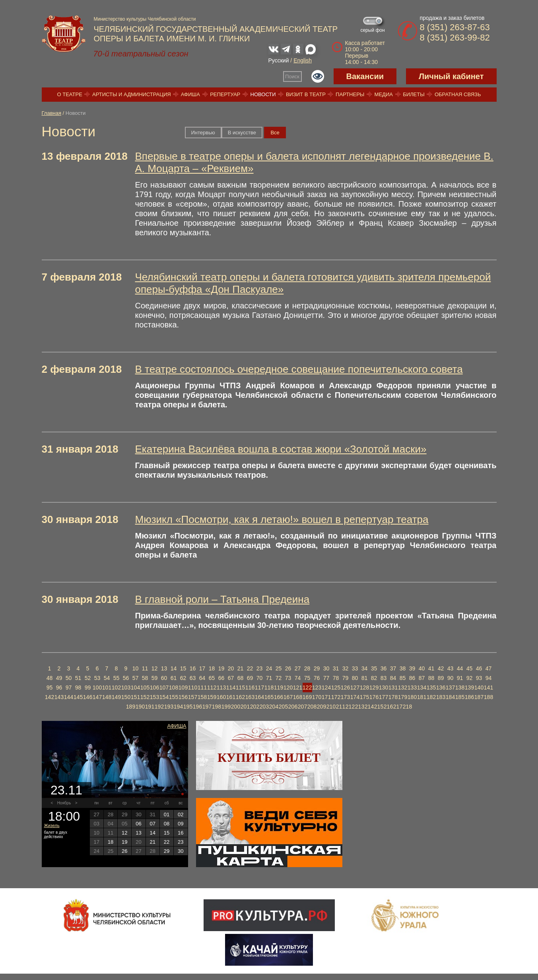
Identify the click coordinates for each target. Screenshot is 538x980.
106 (154, 688)
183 (441, 697)
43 (451, 668)
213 (360, 707)
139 (469, 688)
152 (145, 697)
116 (250, 688)
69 (250, 678)
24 (269, 668)
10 (136, 668)
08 (167, 824)
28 (307, 668)
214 (369, 707)
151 (135, 697)
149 (116, 697)
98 (78, 688)
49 (59, 678)
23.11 (66, 790)
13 (164, 668)
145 (78, 697)
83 (384, 678)
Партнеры (350, 94)
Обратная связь (458, 94)
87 (422, 678)
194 (178, 707)
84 (393, 678)
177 (384, 697)
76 (317, 678)
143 (59, 697)
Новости (263, 94)
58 (145, 678)
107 (164, 688)
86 (412, 678)
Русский (279, 60)
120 (288, 688)
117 (259, 688)
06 (138, 824)
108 (174, 688)
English (303, 60)
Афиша (190, 94)
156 (183, 697)
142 (50, 697)
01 (167, 814)
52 (88, 678)
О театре (70, 94)
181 (422, 697)
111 (202, 688)
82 (374, 678)
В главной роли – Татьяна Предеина (222, 599)
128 (364, 688)
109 (183, 688)
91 (460, 678)
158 (202, 697)
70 (260, 678)
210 (331, 707)
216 (388, 707)
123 (317, 688)
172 (336, 697)
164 (259, 697)
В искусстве (242, 133)
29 (317, 668)
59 (155, 678)
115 (240, 688)
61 (174, 678)
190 (140, 707)
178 (393, 697)
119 (279, 688)
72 (279, 678)
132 (403, 688)
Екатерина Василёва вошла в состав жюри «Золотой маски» (281, 449)
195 (188, 707)
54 (107, 678)
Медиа (384, 94)
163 (250, 697)
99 (88, 688)
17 (202, 668)
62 (183, 678)
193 (169, 707)
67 (231, 678)
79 (346, 678)
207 (302, 707)
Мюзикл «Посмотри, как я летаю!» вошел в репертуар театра (282, 519)
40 (422, 668)
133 (412, 688)
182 (431, 697)
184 (450, 697)
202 (255, 707)
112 (212, 688)
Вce (275, 133)
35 (374, 668)
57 (136, 678)
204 (274, 707)
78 (336, 678)
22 (250, 668)
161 (231, 697)
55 (117, 678)
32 (346, 668)
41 (431, 668)
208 (312, 707)
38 (403, 668)
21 (241, 668)
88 (431, 678)
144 (69, 697)
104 (135, 688)
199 (226, 707)
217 (398, 707)
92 (470, 678)
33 (355, 668)
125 (336, 688)
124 (326, 688)
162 (240, 697)
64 (202, 678)
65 (212, 678)
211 (341, 707)
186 (469, 697)
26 (288, 668)
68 (241, 678)
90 (451, 678)
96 (59, 688)
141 (488, 688)
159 (212, 697)
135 (431, 688)
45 (470, 668)
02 (181, 814)
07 (153, 824)
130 (384, 688)
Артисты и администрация (132, 94)
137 (450, 688)
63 (193, 678)
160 (221, 697)
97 (69, 688)
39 (412, 668)
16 (193, 668)
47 (489, 668)
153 (154, 697)
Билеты (414, 94)
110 (193, 688)
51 (78, 678)
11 (145, 668)
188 (488, 697)
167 (288, 697)
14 (174, 668)
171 (326, 697)
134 (422, 688)
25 (279, 668)
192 (159, 707)
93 (479, 678)
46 (479, 668)
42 (441, 668)
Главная (51, 113)
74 (298, 678)
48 (50, 678)
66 (221, 678)
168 (298, 697)
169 (307, 697)
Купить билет (269, 757)
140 (479, 688)
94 (489, 678)
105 (145, 688)
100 (97, 688)
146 (88, 697)
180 (412, 697)
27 (298, 668)
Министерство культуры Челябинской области (145, 19)
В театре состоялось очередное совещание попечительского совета (299, 369)
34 (365, 668)
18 (212, 668)
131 (393, 688)
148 (107, 697)
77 (326, 678)
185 (460, 697)
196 (197, 707)
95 (50, 688)
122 (307, 688)
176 (374, 697)
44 (460, 668)
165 (269, 697)
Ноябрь (64, 803)
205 (283, 707)
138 (460, 688)
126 (345, 688)
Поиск (292, 77)
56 (126, 678)
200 (236, 707)
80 (355, 678)
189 (131, 707)
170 (317, 697)
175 (364, 697)
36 (384, 668)
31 (336, 668)
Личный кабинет (451, 76)
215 (379, 707)
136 (441, 688)
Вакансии (365, 76)
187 (479, 697)
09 (181, 824)
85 (403, 678)
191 (150, 707)
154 (164, 697)
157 (193, 697)
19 (221, 668)
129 (374, 688)
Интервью (203, 133)
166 (279, 697)
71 (269, 678)
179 (403, 697)
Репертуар (225, 94)
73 (288, 678)
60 (164, 678)
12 (155, 668)
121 (298, 688)
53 (97, 678)
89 (441, 678)
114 (231, 688)
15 (183, 668)
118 (269, 688)
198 (217, 707)
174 (355, 697)
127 (355, 688)
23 (260, 668)
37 (393, 668)
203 (264, 707)
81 (365, 678)
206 (293, 707)
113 (221, 688)
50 (69, 678)
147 (97, 697)
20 (231, 668)
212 (350, 707)
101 (107, 688)
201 (245, 707)
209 (321, 707)
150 (126, 697)
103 (126, 688)
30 (326, 668)
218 (407, 707)
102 (116, 688)
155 (174, 697)
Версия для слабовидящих (318, 76)
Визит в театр (306, 94)
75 (307, 678)
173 (345, 697)
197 (207, 707)
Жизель (52, 825)
